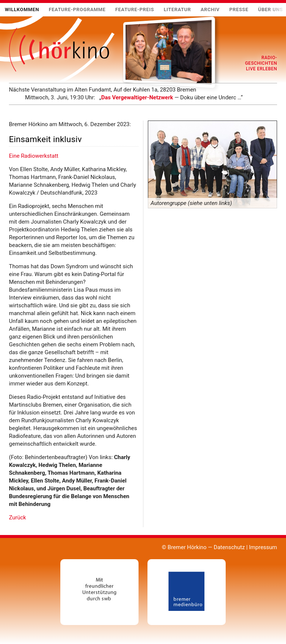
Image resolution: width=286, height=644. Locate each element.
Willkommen (22, 9)
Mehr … (9, 101)
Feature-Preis (135, 9)
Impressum (263, 547)
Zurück (18, 518)
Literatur (177, 9)
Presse (239, 9)
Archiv (210, 9)
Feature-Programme (77, 9)
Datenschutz (229, 547)
